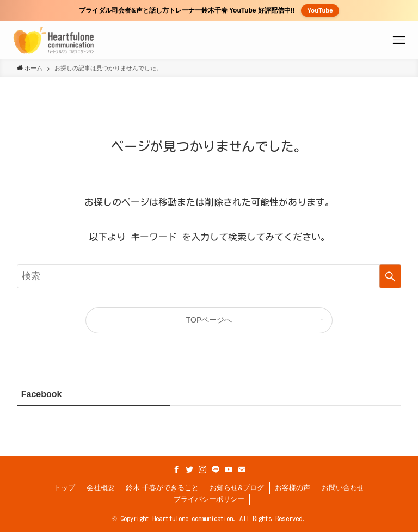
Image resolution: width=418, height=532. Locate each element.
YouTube (320, 10)
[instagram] (202, 469)
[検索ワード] (209, 276)
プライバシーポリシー (209, 499)
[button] (399, 40)
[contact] (242, 469)
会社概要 (101, 488)
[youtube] (229, 469)
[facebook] (176, 469)
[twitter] (189, 469)
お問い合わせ (343, 488)
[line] (216, 469)
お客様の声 (293, 488)
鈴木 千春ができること (162, 488)
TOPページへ (209, 320)
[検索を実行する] (390, 276)
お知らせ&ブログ (237, 488)
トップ (64, 488)
